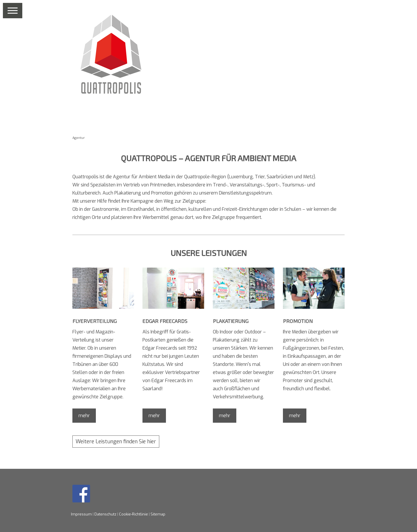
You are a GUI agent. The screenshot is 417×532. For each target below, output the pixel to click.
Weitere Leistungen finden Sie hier (116, 442)
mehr (84, 416)
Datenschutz (105, 514)
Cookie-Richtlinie (133, 514)
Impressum (81, 514)
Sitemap (158, 514)
